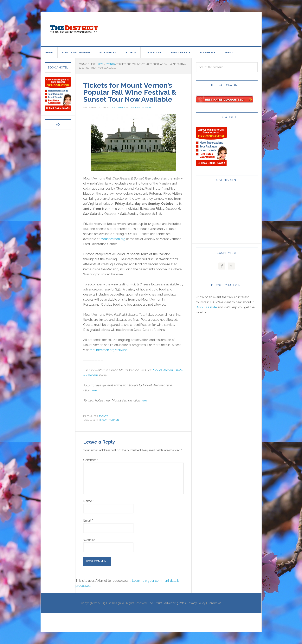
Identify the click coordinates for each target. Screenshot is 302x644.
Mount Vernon (110, 420)
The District (155, 603)
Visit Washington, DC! (74, 28)
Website (89, 540)
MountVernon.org (113, 239)
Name (88, 501)
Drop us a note (206, 307)
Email (88, 520)
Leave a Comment (140, 107)
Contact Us (214, 603)
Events (103, 416)
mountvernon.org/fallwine (109, 350)
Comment (91, 460)
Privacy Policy (197, 603)
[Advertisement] (183, 28)
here (94, 390)
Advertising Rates (175, 603)
